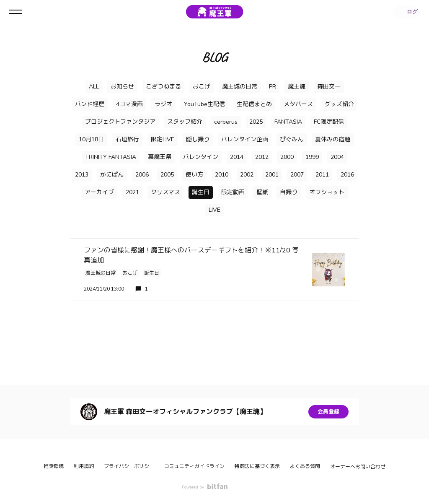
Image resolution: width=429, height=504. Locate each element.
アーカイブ (99, 192)
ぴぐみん (292, 139)
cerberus (226, 122)
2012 (262, 157)
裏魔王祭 (160, 157)
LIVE (214, 210)
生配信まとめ (254, 104)
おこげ (202, 87)
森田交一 (329, 87)
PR (273, 87)
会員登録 (328, 412)
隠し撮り (198, 139)
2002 (247, 175)
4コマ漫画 (129, 104)
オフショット (327, 192)
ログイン (404, 12)
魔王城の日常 (240, 87)
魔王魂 (297, 87)
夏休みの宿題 (333, 139)
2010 (222, 175)
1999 (312, 157)
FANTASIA (288, 122)
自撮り (289, 192)
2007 (297, 175)
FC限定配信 (329, 122)
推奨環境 (54, 466)
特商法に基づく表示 (257, 466)
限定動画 (233, 192)
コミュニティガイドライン (194, 466)
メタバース (298, 104)
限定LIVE (163, 139)
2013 (82, 175)
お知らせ (122, 87)
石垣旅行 (127, 139)
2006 (142, 175)
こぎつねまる (163, 87)
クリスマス (165, 192)
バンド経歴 (90, 104)
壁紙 (262, 192)
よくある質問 (305, 466)
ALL (94, 87)
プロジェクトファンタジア (120, 122)
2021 (132, 192)
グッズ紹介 (339, 104)
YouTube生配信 (204, 104)
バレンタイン (201, 157)
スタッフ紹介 (185, 122)
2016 (347, 175)
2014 (237, 157)
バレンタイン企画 (245, 139)
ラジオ (163, 104)
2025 (256, 122)
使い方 (194, 175)
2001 (272, 175)
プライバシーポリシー (129, 466)
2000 (287, 157)
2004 (337, 157)
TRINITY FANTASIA (111, 157)
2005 (167, 175)
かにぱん (112, 175)
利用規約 (84, 466)
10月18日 (91, 139)
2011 (322, 175)
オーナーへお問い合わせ (358, 467)
